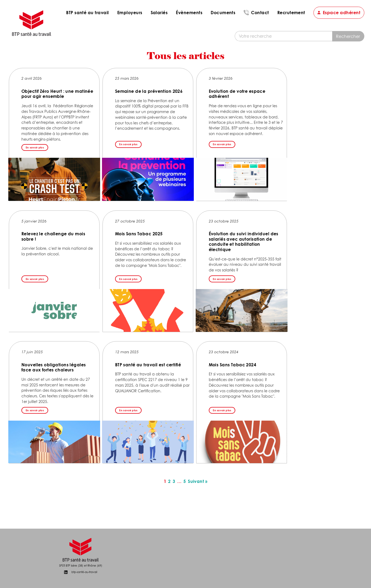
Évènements (189, 12)
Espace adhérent (342, 12)
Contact (260, 12)
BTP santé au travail (88, 12)
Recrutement (291, 12)
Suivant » (198, 481)
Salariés (159, 12)
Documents (223, 12)
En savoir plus (35, 147)
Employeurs (130, 12)
